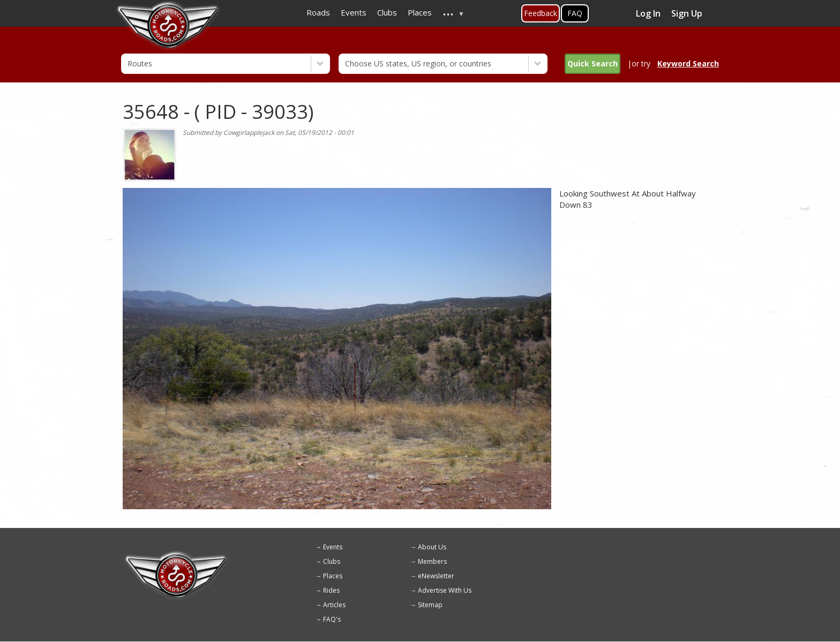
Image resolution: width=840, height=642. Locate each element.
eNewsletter (436, 576)
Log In (648, 13)
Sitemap (430, 605)
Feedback (541, 13)
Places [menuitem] (420, 12)
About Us (432, 547)
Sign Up (687, 13)
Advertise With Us (445, 590)
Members (432, 561)
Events (333, 547)
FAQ (575, 13)
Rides (331, 590)
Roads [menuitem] (318, 12)
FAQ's (332, 619)
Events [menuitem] (354, 12)
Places (333, 576)
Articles (334, 605)
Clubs (332, 561)
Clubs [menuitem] (387, 12)
